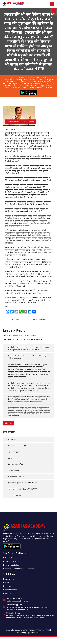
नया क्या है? (11, 458)
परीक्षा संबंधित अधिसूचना (16, 477)
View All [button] (8, 423)
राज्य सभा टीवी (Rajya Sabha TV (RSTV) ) (22, 489)
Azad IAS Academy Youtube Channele (20, 569)
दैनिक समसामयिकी (11, 590)
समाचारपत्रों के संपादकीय (16, 495)
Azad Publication (12, 558)
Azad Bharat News (12, 561)
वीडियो (7, 582)
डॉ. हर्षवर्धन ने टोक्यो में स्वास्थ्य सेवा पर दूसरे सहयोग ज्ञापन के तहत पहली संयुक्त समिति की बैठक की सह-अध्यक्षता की (29, 348)
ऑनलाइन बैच (12, 440)
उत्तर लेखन (8, 586)
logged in (17, 335)
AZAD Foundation (12, 565)
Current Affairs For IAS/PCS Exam (31, 78)
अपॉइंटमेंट (8, 593)
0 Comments (41, 319)
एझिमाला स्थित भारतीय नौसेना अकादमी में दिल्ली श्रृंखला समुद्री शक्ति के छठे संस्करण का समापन (28, 357)
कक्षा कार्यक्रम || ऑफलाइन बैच (18, 446)
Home (13, 78)
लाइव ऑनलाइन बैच (14, 452)
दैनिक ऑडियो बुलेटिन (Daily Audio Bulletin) (23, 483)
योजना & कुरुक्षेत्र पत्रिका (15, 464)
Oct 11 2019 (10, 129)
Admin (17, 319)
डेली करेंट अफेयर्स (13, 470)
